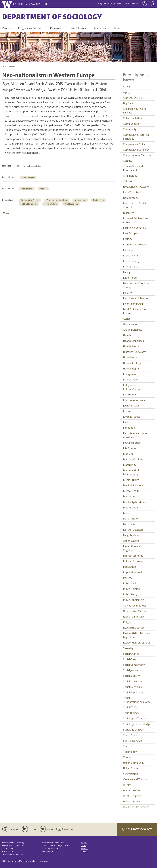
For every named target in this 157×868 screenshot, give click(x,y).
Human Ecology (132, 363)
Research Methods (134, 628)
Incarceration (131, 380)
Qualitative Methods (135, 606)
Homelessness (131, 357)
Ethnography (131, 267)
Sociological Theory (134, 718)
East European (132, 233)
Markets (128, 454)
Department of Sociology (52, 17)
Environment (131, 256)
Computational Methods (137, 155)
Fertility (127, 293)
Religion (128, 622)
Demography (131, 198)
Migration (129, 496)
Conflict (127, 161)
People (6, 28)
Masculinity (130, 465)
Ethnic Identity (131, 261)
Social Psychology (133, 692)
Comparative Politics (30, 200)
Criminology (130, 176)
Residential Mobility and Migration (137, 635)
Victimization (130, 774)
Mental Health (131, 491)
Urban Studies (131, 768)
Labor (127, 422)
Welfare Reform (132, 790)
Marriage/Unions (133, 459)
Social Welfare (51, 204)
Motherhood (130, 508)
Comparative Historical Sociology (136, 137)
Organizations (131, 541)
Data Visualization (134, 192)
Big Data (128, 103)
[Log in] (144, 4)
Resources (100, 28)
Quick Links (130, 4)
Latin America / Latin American (135, 435)
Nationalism (98, 200)
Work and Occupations (136, 807)
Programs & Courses (30, 28)
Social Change (131, 654)
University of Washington (20, 861)
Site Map (84, 849)
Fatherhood (130, 278)
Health (127, 335)
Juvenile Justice (132, 417)
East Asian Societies (134, 228)
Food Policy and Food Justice (135, 311)
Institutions (130, 395)
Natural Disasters (133, 530)
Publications (12, 67)
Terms (84, 846)
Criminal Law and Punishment (133, 168)
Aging (126, 92)
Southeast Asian (132, 741)
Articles (43, 189)
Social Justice (130, 670)
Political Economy (133, 556)
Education (129, 250)
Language (129, 428)
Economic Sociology (134, 245)
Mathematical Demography (131, 472)
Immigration (80, 200)
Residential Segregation (137, 643)
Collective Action (132, 118)
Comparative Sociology (57, 200)
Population (129, 567)
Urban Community (134, 763)
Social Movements (134, 681)
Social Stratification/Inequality (137, 700)
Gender (127, 319)
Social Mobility (131, 676)
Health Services (132, 346)
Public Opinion (131, 589)
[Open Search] (153, 4)
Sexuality (128, 648)
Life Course (130, 448)
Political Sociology (29, 204)
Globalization (131, 324)
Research (56, 28)
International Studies (135, 400)
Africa (126, 87)
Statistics (128, 746)
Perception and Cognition (132, 548)
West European (71, 204)
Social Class (130, 659)
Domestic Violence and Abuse (136, 220)
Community (130, 129)
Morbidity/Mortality (134, 502)
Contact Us (86, 851)
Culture (127, 181)
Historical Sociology (134, 352)
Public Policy (130, 594)
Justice (127, 411)
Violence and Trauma (135, 779)
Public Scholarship (134, 600)
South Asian (130, 735)
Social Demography (134, 665)
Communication (132, 124)
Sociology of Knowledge (137, 724)
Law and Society (132, 443)
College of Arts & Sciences (109, 4)
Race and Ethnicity (133, 617)
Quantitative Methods (136, 611)
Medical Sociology (133, 485)
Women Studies (132, 801)
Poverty (128, 578)
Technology (130, 752)
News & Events (77, 28)
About (117, 28)
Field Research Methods (137, 298)
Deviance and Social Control (134, 205)
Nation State (130, 519)
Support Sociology (137, 829)
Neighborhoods (132, 535)
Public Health (131, 583)
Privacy (84, 843)
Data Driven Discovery (136, 187)
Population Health (134, 572)
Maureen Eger (28, 177)
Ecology (128, 239)
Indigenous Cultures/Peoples (133, 387)
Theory (127, 757)
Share (7, 213)
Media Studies (131, 480)
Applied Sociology (133, 98)
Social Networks (132, 687)
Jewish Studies (131, 406)
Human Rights (131, 369)
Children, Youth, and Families (135, 111)
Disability (128, 213)
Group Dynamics (133, 330)
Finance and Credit (134, 304)
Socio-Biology (131, 713)
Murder (127, 513)
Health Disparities (133, 341)
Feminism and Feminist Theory (136, 285)
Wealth (127, 785)
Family (127, 272)
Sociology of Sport (134, 730)
